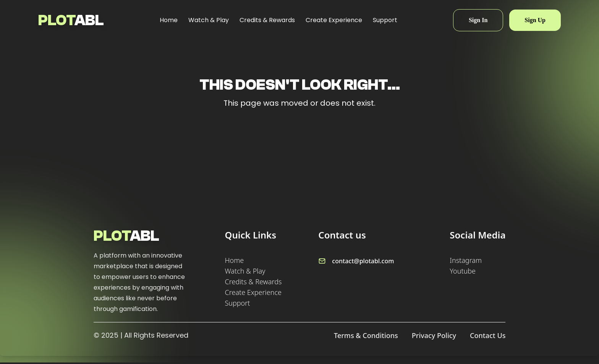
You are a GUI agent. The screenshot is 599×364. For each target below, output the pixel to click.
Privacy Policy (434, 335)
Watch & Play (209, 20)
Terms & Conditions (366, 335)
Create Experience (334, 20)
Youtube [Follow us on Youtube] (463, 271)
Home (169, 20)
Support (385, 20)
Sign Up (535, 20)
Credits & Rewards (267, 20)
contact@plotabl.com (363, 261)
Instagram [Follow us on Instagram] (466, 260)
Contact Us (488, 335)
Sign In (478, 20)
